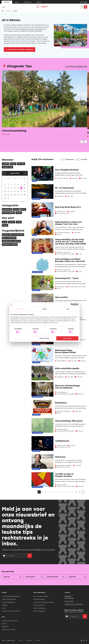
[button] (83, 2)
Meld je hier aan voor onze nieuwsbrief (32, 29)
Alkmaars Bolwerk (39, 605)
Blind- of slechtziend (9, 238)
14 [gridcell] (21, 188)
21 (80, 492)
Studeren (39, 2)
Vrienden (12, 222)
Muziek (23, 209)
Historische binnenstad (9, 599)
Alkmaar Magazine (39, 611)
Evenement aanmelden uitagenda (21, 49)
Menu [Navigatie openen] (4, 7)
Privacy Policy (29, 640)
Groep (5, 222)
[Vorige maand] (4, 173)
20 (76, 492)
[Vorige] (82, 142)
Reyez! (13, 640)
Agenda (7, 577)
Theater (19, 213)
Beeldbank (5, 627)
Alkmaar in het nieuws (9, 630)
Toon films (84, 159)
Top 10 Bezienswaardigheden (11, 596)
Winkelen (5, 605)
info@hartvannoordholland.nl (74, 604)
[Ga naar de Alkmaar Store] (86, 7)
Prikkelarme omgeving (10, 244)
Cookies (21, 640)
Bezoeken (7, 2)
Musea (4, 608)
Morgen (13, 164)
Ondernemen (28, 2)
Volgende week (7, 167)
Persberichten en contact (10, 621)
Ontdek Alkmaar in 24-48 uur (11, 611)
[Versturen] (30, 556)
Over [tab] (68, 309)
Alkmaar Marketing (39, 608)
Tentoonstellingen (8, 213)
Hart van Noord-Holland (41, 596)
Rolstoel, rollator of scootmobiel (13, 235)
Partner (5, 225)
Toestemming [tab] (21, 309)
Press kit (4, 624)
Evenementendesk (39, 599)
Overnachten (30, 577)
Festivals (16, 209)
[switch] (63, 160)
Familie (19, 222)
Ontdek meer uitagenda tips (77, 66)
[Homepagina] (3, 11)
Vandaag (6, 164)
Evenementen (7, 209)
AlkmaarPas (70, 159)
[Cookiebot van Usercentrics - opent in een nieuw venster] (72, 304)
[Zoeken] (82, 7)
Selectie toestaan (44, 338)
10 (69, 492)
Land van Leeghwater (8, 602)
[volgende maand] (25, 173)
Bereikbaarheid (53, 577)
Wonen (17, 2)
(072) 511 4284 (69, 601)
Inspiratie (72, 577)
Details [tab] (44, 309)
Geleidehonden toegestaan (11, 241)
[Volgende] (86, 142)
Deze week (21, 164)
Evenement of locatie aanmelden (44, 602)
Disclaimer (38, 640)
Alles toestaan (67, 338)
